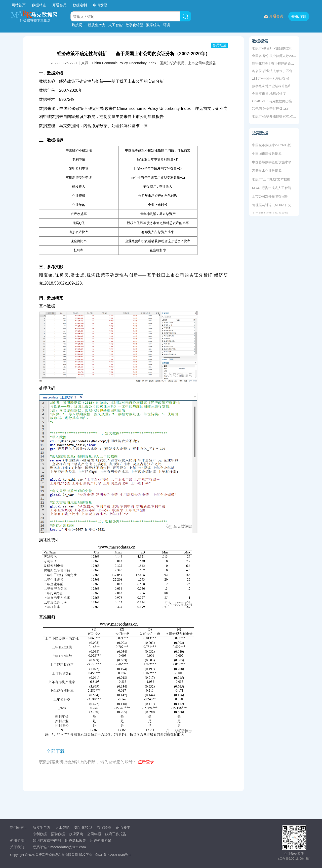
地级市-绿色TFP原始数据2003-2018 (278, 48)
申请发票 (100, 5)
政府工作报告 (116, 834)
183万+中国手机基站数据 (270, 79)
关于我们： (19, 847)
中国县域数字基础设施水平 (272, 163)
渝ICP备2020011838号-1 (113, 855)
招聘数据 (58, 834)
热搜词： (79, 25)
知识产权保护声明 (47, 841)
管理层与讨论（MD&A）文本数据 (276, 206)
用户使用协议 (101, 841)
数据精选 (39, 5)
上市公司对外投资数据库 (270, 197)
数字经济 (153, 25)
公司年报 (94, 834)
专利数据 (40, 834)
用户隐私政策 (75, 841)
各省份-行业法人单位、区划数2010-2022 (282, 71)
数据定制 (80, 5)
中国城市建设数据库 (267, 154)
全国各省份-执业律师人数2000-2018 (278, 56)
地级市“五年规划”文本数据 (271, 180)
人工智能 (115, 25)
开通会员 (60, 5)
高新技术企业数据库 (267, 172)
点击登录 (146, 762)
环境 (167, 25)
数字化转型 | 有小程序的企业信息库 (278, 63)
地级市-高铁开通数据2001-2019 (275, 116)
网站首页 (19, 5)
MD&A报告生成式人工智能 (272, 189)
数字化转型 (134, 25)
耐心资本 (123, 827)
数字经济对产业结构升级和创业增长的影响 (283, 86)
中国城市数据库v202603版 (271, 146)
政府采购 (76, 834)
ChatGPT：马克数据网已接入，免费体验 (282, 101)
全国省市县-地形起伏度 (269, 94)
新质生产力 (97, 25)
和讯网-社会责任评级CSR (271, 109)
